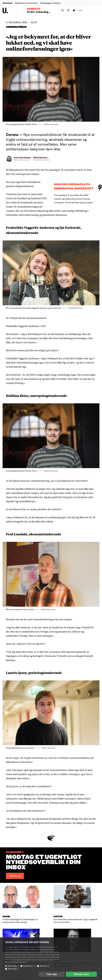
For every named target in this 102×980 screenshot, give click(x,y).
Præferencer (29, 966)
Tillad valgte (52, 974)
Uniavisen (8, 3)
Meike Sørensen (40, 157)
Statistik (44, 966)
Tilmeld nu (15, 876)
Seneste (33, 9)
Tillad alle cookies (81, 974)
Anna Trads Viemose (22, 157)
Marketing (13, 969)
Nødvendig (13, 966)
